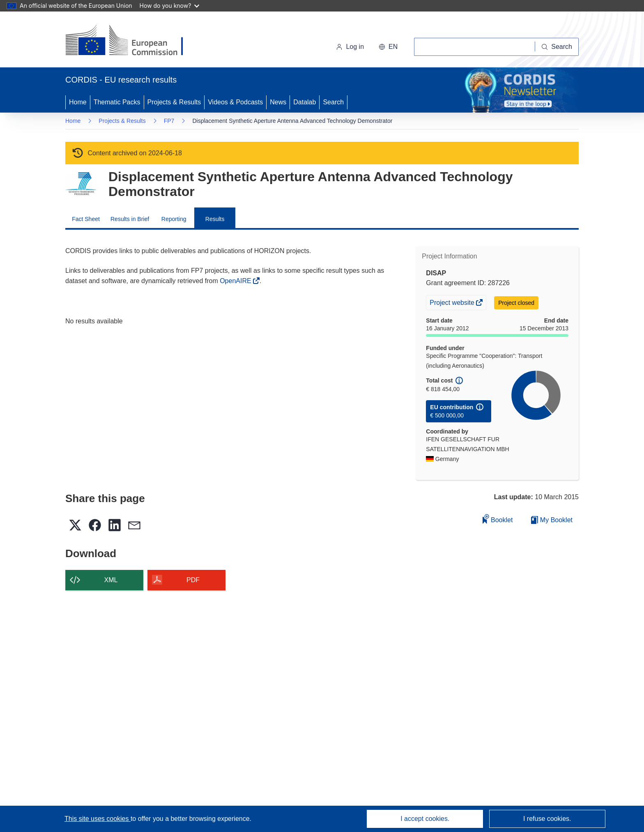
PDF (193, 580)
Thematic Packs (117, 102)
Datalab (305, 102)
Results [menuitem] (215, 219)
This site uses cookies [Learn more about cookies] (98, 819)
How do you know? (170, 6)
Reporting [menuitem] (174, 219)
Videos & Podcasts (235, 102)
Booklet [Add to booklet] (498, 519)
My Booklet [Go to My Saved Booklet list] (552, 520)
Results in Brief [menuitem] (130, 219)
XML (111, 580)
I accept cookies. (425, 819)
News (278, 102)
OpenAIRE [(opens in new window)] (236, 281)
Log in (350, 47)
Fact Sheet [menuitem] (86, 219)
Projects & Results (174, 102)
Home (78, 102)
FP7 (169, 121)
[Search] (557, 47)
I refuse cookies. (547, 819)
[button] (388, 47)
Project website (453, 304)
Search (333, 102)
